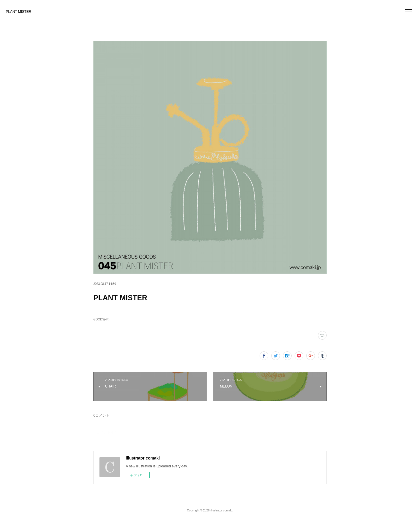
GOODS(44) (101, 319)
